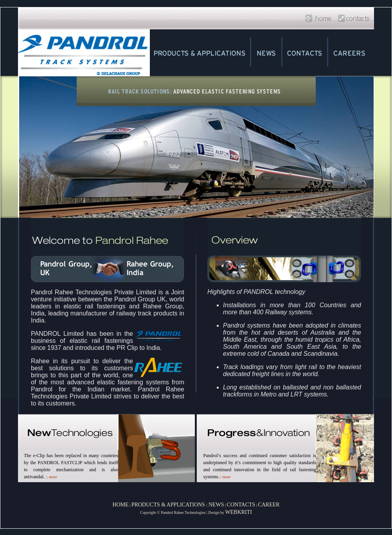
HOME (120, 505)
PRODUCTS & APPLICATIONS (169, 505)
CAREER (269, 505)
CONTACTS (241, 505)
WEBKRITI (239, 512)
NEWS (215, 505)
